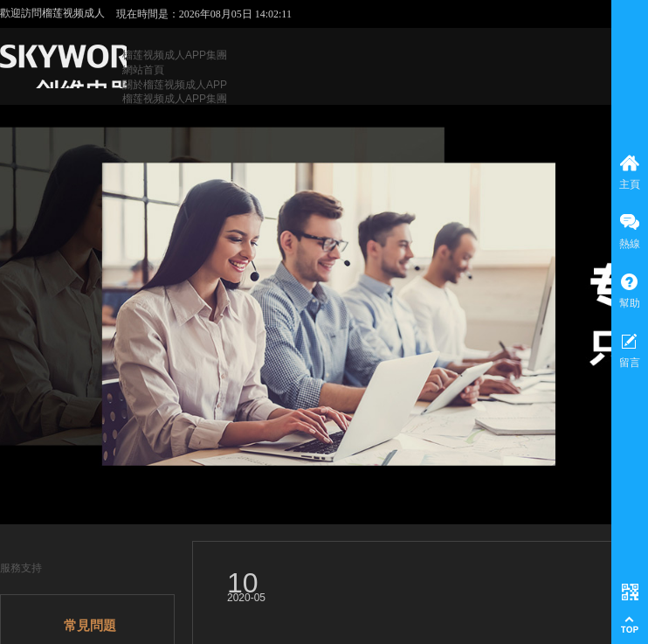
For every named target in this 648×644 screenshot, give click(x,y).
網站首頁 (143, 70)
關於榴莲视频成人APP (175, 85)
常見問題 (90, 626)
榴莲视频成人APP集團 (175, 55)
